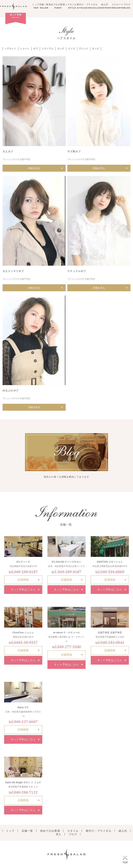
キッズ (96, 49)
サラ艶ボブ (74, 151)
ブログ (73, 834)
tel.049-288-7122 (23, 793)
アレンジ (84, 49)
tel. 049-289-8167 (66, 572)
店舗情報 (23, 580)
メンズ (72, 49)
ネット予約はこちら (23, 589)
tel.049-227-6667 (23, 722)
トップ (10, 831)
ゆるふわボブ (11, 390)
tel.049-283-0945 (110, 643)
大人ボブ (8, 151)
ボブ (36, 49)
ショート (25, 49)
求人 (59, 834)
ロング (61, 49)
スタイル (73, 831)
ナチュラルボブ (77, 271)
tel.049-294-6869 (110, 572)
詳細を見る (34, 168)
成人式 (123, 831)
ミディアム (48, 49)
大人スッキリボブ (13, 271)
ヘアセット (10, 49)
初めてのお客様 (50, 831)
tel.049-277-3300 (66, 647)
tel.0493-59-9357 (23, 643)
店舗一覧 (27, 831)
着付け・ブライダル (99, 831)
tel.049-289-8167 (23, 572)
